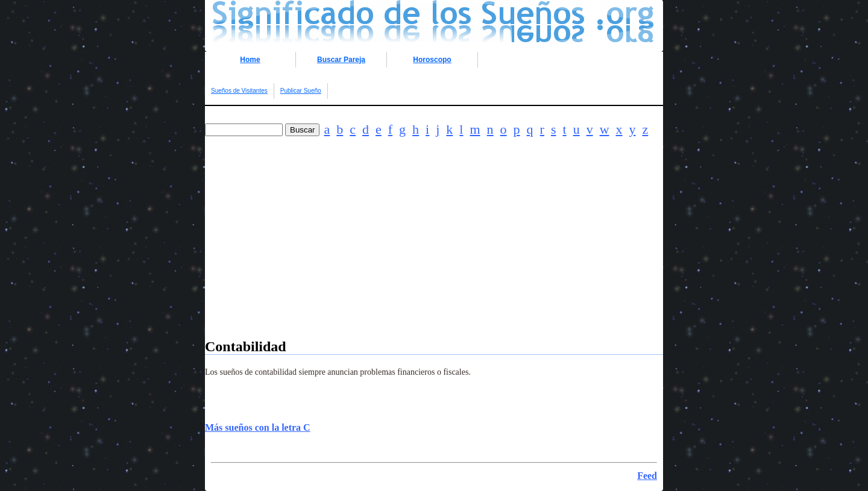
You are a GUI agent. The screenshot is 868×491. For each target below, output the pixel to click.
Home (250, 60)
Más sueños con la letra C (258, 427)
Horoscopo (432, 60)
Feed (647, 476)
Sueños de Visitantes (239, 91)
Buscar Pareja (341, 60)
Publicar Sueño (301, 91)
